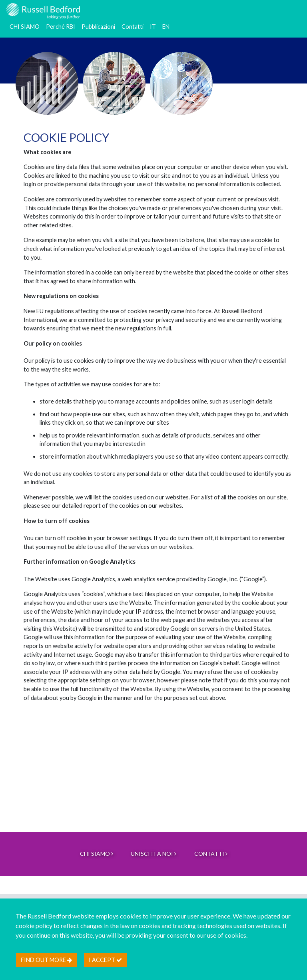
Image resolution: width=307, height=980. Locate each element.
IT (153, 27)
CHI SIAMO (25, 27)
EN (166, 27)
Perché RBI (61, 27)
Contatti (133, 27)
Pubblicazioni (98, 27)
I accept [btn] (105, 960)
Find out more (46, 960)
